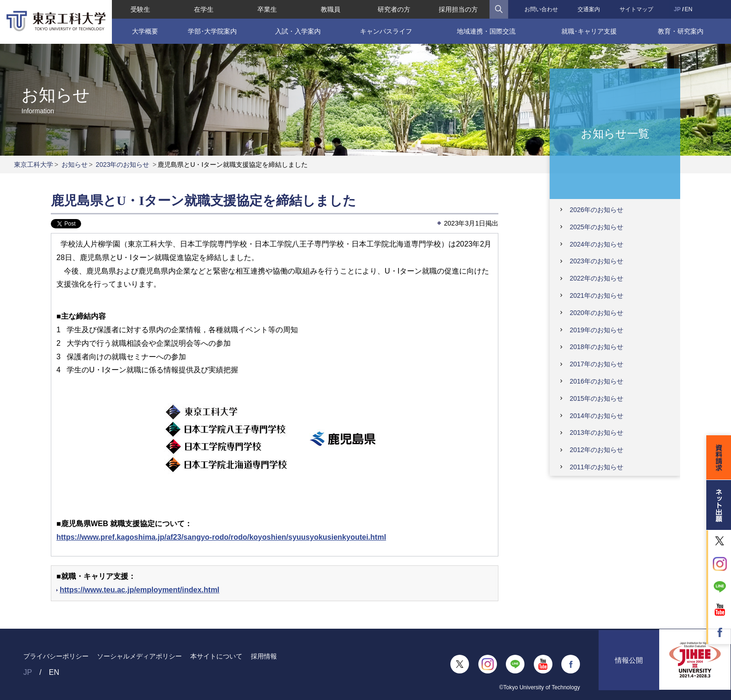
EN (689, 9)
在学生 (204, 9)
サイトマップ (636, 9)
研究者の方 (394, 9)
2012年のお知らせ (597, 450)
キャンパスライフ (386, 31)
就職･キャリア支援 (589, 31)
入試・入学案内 (298, 31)
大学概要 (145, 31)
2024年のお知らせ (597, 244)
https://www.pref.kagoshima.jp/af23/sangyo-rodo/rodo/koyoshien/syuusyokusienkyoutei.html (221, 537)
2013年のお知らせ (597, 432)
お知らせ (75, 165)
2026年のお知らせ (597, 210)
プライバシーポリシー (56, 656)
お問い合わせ (541, 9)
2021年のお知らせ (597, 295)
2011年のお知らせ (597, 467)
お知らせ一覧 (615, 133)
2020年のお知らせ (597, 313)
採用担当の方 (458, 9)
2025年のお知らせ (597, 227)
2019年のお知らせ (597, 330)
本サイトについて (216, 656)
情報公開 (629, 664)
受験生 (140, 9)
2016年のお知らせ (597, 381)
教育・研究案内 (681, 31)
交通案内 (589, 9)
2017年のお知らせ (597, 364)
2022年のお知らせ (597, 278)
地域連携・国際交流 (486, 31)
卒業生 (267, 9)
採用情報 (264, 656)
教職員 (331, 9)
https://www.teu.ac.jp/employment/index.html (140, 590)
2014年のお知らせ (597, 416)
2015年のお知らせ (597, 398)
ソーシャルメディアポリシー (139, 656)
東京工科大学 (34, 165)
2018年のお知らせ (597, 347)
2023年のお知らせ (122, 165)
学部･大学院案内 (212, 31)
